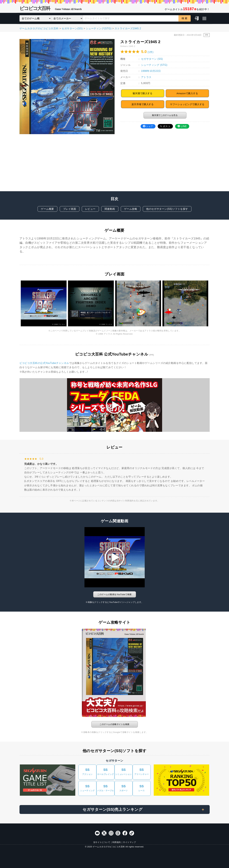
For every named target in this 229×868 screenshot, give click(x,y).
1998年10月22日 (151, 71)
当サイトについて (102, 842)
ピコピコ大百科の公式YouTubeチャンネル (44, 363)
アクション (87, 771)
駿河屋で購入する (143, 93)
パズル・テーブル (105, 788)
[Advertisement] (115, 166)
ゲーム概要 (47, 209)
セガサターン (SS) (152, 59)
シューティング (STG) (154, 65)
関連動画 (110, 209)
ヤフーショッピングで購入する (187, 104)
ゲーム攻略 (131, 209)
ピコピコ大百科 (51, 9)
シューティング (87, 788)
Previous (21, 87)
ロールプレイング (105, 771)
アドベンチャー (142, 771)
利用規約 (117, 842)
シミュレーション (124, 771)
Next (113, 87)
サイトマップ (129, 842)
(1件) (150, 52)
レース (142, 788)
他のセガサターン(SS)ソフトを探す (167, 209)
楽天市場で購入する (143, 104)
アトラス (146, 77)
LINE (182, 126)
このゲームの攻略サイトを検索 (115, 724)
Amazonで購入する (187, 93)
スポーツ (124, 788)
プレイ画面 (70, 209)
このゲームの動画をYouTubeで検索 (114, 594)
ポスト (165, 126)
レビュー (90, 209)
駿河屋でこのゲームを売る (165, 115)
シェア (148, 126)
